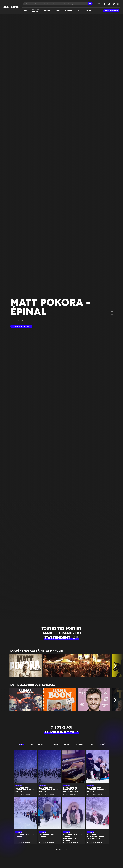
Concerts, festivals (38, 744)
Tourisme (80, 744)
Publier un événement (111, 11)
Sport (92, 744)
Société (103, 744)
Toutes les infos (21, 326)
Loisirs (67, 744)
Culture (55, 744)
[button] (112, 311)
